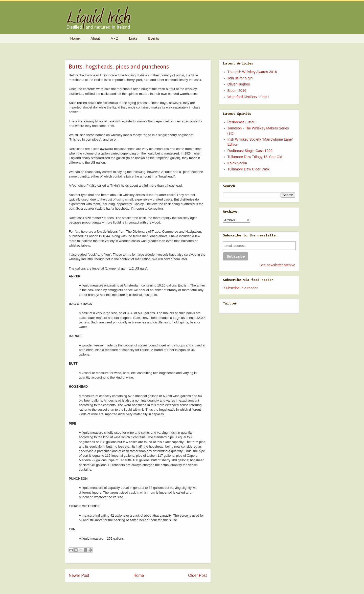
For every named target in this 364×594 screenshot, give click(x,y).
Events (154, 38)
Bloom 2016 (237, 91)
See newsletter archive (277, 265)
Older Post (197, 575)
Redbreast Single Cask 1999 (250, 151)
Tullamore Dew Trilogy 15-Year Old (255, 157)
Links (133, 38)
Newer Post (79, 575)
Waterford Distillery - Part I (248, 97)
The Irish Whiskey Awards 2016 (252, 72)
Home (75, 38)
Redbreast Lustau (242, 122)
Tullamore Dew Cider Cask (249, 169)
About (95, 38)
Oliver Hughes (239, 84)
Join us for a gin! (241, 78)
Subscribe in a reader (241, 288)
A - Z (115, 38)
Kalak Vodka (237, 163)
